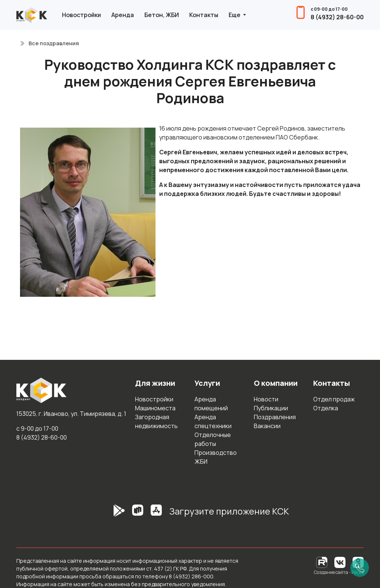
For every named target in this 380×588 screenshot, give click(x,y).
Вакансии (267, 426)
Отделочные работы (213, 439)
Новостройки (81, 15)
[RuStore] (138, 514)
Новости (266, 399)
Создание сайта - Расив (339, 572)
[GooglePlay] (108, 514)
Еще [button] (235, 15)
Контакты (204, 15)
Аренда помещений (211, 404)
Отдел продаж (334, 399)
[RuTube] (322, 562)
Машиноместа (155, 408)
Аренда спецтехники (213, 421)
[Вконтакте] (340, 562)
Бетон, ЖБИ (162, 15)
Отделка (326, 408)
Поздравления (275, 417)
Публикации (271, 408)
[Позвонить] (360, 568)
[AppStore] (156, 514)
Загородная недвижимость (156, 421)
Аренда (123, 15)
